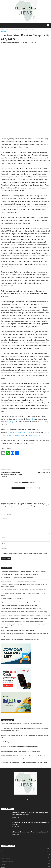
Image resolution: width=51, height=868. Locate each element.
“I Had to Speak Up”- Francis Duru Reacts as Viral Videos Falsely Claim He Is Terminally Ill (23, 610)
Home (2, 30)
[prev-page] (24, 493)
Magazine (37, 860)
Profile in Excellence (7, 845)
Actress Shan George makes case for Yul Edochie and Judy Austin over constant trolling (24, 618)
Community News (28, 860)
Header (3, 848)
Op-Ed (3, 851)
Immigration (13, 860)
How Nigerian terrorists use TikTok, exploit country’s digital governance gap (23, 605)
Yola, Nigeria (11, 405)
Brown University (34, 419)
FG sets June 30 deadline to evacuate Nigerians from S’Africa (19, 589)
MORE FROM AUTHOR (32, 471)
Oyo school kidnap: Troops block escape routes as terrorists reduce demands (23, 573)
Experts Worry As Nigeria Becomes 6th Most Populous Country (12, 458)
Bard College (28, 416)
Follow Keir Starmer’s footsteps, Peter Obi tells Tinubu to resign (19, 558)
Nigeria (7, 30)
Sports (16, 863)
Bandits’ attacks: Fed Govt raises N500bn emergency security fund (20, 623)
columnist (31, 403)
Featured (44, 860)
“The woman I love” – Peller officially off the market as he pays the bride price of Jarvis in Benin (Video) (24, 569)
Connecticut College (15, 416)
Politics (3, 839)
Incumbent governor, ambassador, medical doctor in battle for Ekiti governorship (24, 595)
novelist (18, 403)
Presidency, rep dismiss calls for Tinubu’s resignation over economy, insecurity (9, 488)
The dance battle (44, 456)
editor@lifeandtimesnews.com (11, 42)
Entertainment (5, 836)
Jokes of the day (6, 842)
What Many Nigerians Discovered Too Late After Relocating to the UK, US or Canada (25, 599)
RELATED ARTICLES (18, 471)
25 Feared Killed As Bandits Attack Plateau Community (25, 488)
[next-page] (27, 493)
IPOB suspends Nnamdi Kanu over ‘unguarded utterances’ (18, 614)
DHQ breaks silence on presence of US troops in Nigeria (23, 730)
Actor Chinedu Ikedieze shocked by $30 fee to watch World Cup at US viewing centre (24, 578)
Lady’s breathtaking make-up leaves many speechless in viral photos (21, 592)
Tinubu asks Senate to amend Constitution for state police (26, 725)
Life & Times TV (33, 863)
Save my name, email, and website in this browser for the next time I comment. (26, 537)
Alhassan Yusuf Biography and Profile (12, 582)
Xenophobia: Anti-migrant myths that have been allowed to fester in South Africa (24, 602)
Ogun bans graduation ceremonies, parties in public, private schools (42, 488)
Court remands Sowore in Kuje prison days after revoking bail (19, 565)
